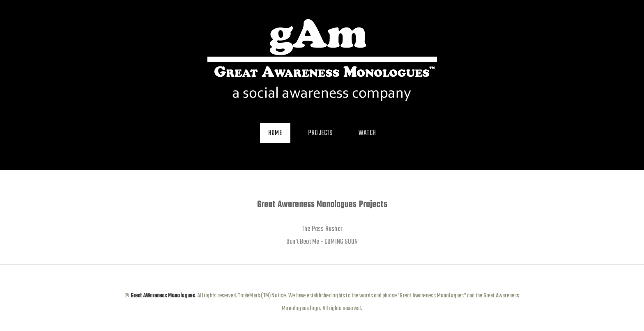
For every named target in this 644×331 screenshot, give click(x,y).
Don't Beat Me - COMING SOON (322, 242)
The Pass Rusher (322, 229)
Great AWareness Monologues (162, 296)
